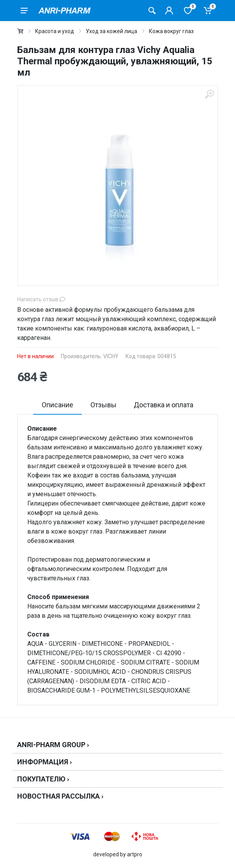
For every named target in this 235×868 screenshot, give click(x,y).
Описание (57, 405)
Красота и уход (55, 31)
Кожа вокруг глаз (171, 31)
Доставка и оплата (163, 405)
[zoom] (209, 94)
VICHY (111, 356)
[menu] (24, 11)
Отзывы (103, 405)
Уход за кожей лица (111, 31)
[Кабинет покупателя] (169, 11)
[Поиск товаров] (152, 11)
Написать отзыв (41, 299)
